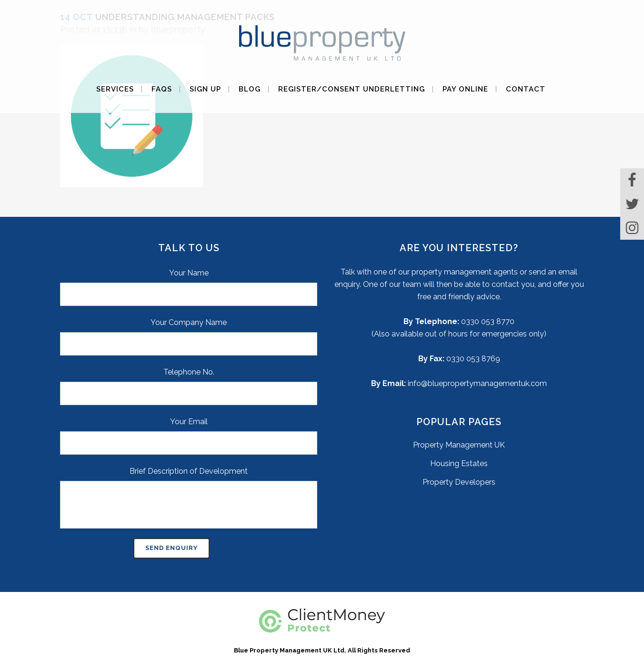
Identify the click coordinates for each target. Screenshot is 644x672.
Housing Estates (459, 463)
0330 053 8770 (488, 321)
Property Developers (459, 482)
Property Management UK (459, 445)
